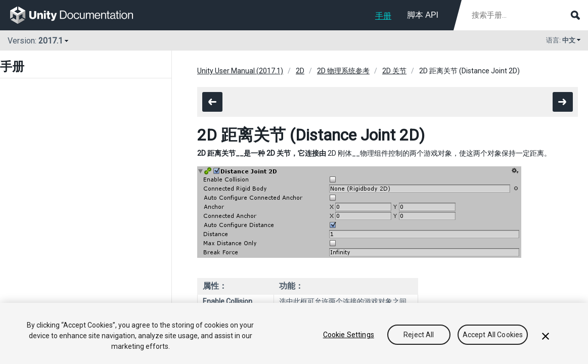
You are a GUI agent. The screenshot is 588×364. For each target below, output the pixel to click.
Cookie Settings (349, 335)
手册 (383, 16)
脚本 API (423, 15)
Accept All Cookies (493, 335)
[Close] (546, 336)
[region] (294, 333)
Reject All (419, 335)
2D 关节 (394, 71)
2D (300, 71)
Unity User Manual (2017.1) (240, 71)
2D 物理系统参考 (343, 71)
